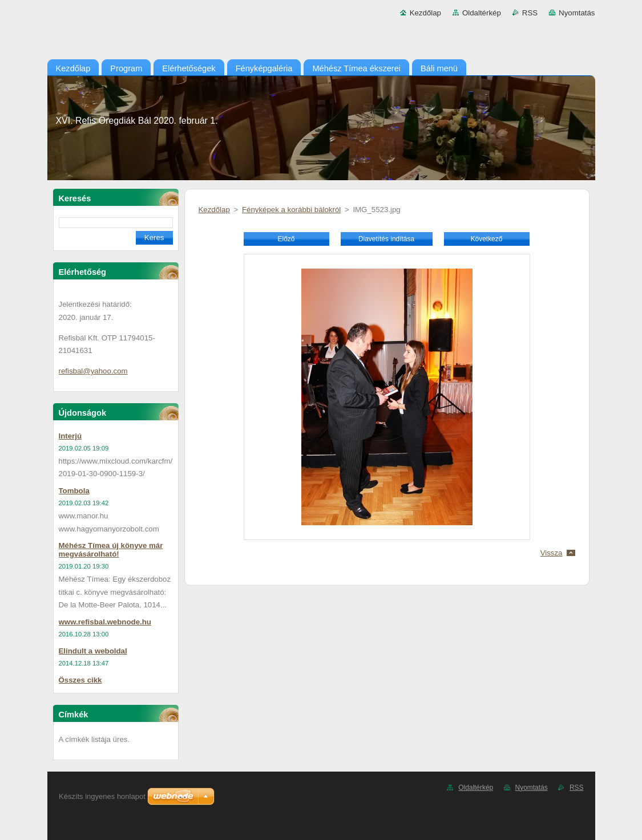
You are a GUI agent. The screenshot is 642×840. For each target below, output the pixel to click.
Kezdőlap (425, 13)
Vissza (552, 553)
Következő (487, 239)
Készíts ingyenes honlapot (102, 796)
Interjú (70, 436)
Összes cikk (80, 680)
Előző (286, 239)
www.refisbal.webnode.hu (105, 622)
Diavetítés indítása (386, 239)
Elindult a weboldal (93, 651)
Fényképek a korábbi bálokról (291, 210)
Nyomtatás (577, 13)
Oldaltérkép (482, 13)
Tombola (74, 491)
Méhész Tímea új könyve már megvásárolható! (111, 550)
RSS (530, 13)
